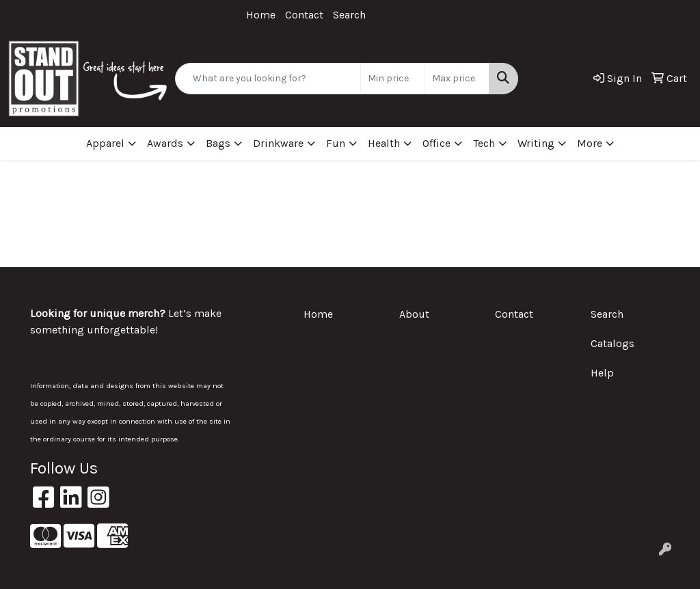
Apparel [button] (105, 143)
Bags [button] (218, 143)
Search (349, 15)
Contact (304, 15)
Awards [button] (165, 143)
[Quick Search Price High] (457, 79)
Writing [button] (536, 143)
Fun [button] (336, 143)
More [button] (590, 143)
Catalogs (612, 343)
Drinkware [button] (278, 143)
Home (261, 15)
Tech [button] (484, 143)
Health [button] (384, 143)
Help (602, 373)
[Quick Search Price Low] (393, 79)
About (414, 314)
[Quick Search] (268, 79)
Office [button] (436, 143)
